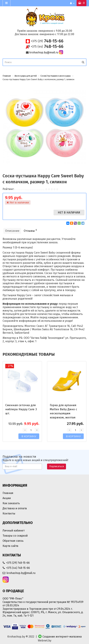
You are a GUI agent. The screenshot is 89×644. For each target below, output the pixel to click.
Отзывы (30, 231)
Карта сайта (10, 546)
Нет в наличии (69, 213)
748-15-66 (47, 41)
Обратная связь (13, 541)
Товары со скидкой (15, 536)
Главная (7, 76)
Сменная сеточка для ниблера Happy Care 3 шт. (21, 409)
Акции (7, 498)
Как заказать (11, 503)
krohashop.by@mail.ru (44, 52)
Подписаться (57, 466)
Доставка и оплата (15, 508)
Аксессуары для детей (26, 76)
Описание (12, 231)
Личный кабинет (14, 531)
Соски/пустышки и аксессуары (55, 76)
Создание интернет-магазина (62, 637)
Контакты (9, 513)
